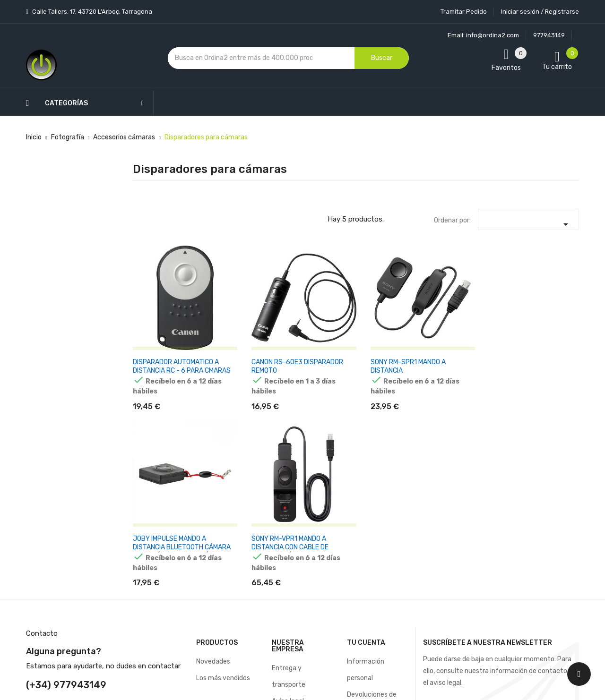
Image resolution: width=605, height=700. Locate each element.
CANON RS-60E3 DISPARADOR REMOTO (235, 329)
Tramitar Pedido (464, 12)
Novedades (213, 445)
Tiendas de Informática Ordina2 (290, 617)
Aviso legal (288, 484)
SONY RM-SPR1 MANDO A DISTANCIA (316, 324)
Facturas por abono (377, 527)
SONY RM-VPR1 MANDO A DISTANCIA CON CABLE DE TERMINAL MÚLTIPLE (470, 333)
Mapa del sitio (292, 584)
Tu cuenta (366, 426)
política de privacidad (462, 499)
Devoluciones (292, 534)
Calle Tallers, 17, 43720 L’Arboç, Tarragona (91, 12)
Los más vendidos (223, 461)
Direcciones (365, 544)
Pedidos (359, 511)
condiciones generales (531, 490)
